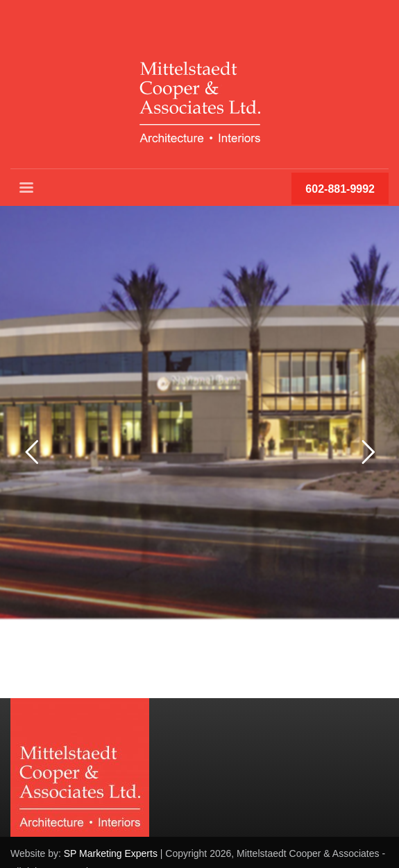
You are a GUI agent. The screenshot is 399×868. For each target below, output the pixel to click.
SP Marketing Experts (111, 853)
